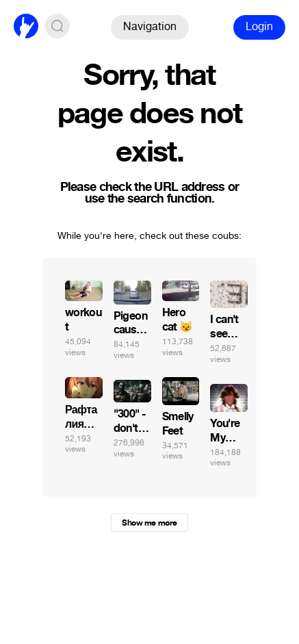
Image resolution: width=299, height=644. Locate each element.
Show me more (149, 523)
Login (259, 26)
